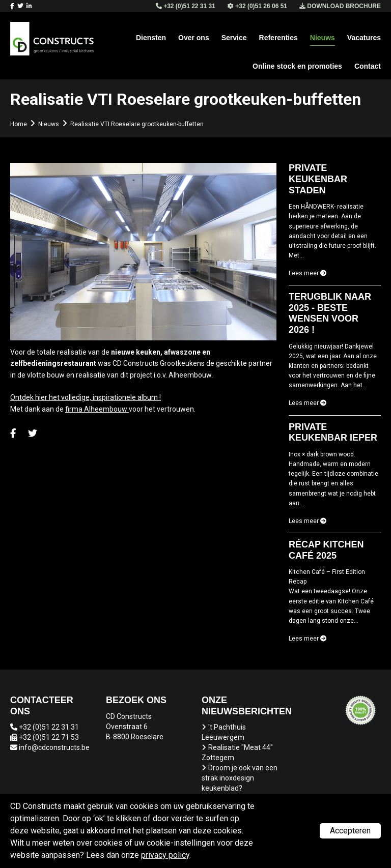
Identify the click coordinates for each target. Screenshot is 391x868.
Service (234, 38)
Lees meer (308, 273)
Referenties (278, 38)
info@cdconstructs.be (54, 747)
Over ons (194, 38)
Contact (368, 66)
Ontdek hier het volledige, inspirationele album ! (86, 397)
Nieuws (323, 38)
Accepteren (350, 831)
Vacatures (364, 38)
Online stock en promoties (297, 66)
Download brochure (340, 6)
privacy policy (165, 855)
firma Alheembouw (97, 409)
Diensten (151, 38)
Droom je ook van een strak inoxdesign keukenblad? (240, 778)
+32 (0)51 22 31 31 (49, 727)
